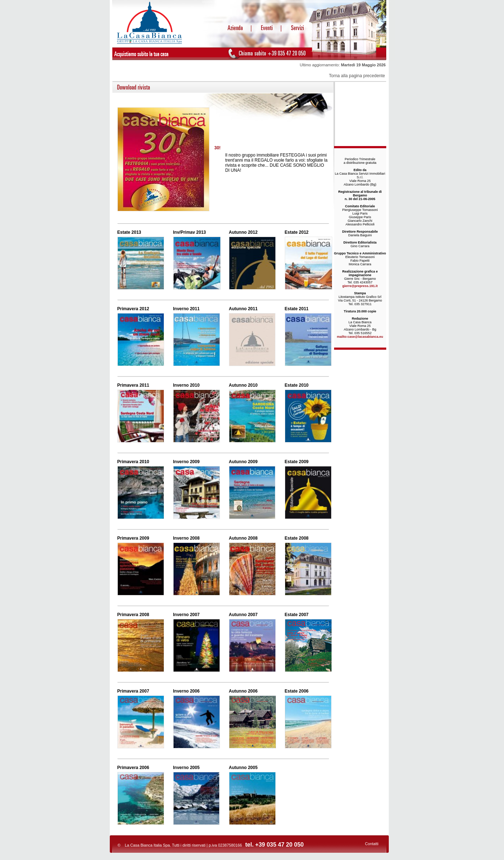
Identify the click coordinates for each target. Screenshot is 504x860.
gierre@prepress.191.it (360, 286)
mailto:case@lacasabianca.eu (360, 337)
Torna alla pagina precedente (357, 76)
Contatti (372, 844)
